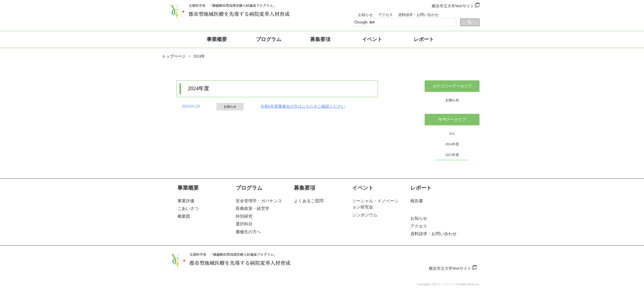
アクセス (386, 15)
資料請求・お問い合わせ (418, 15)
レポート (421, 188)
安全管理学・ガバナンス (259, 201)
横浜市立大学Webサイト (456, 6)
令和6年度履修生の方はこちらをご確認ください (303, 106)
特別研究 (244, 216)
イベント (363, 188)
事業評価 (186, 201)
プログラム (249, 188)
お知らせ (365, 15)
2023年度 (452, 155)
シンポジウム (365, 215)
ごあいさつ (188, 208)
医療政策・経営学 (253, 208)
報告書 (417, 201)
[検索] (399, 22)
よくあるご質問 (309, 201)
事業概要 (188, 188)
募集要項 (305, 188)
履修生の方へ (248, 232)
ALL (452, 133)
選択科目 (244, 224)
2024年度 (452, 144)
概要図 (184, 216)
